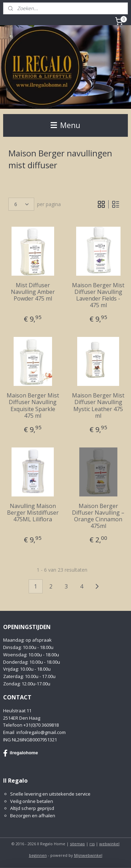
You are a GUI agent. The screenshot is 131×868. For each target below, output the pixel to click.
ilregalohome (21, 753)
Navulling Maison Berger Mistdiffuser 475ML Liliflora (33, 513)
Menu (65, 125)
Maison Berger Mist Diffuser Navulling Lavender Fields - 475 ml (98, 295)
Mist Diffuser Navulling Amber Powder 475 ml (33, 292)
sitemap (77, 844)
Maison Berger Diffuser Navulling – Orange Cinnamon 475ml (98, 516)
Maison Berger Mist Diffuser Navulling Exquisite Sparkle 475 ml (33, 406)
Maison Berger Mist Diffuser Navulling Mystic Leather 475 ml (98, 406)
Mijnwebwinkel (88, 855)
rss (92, 844)
